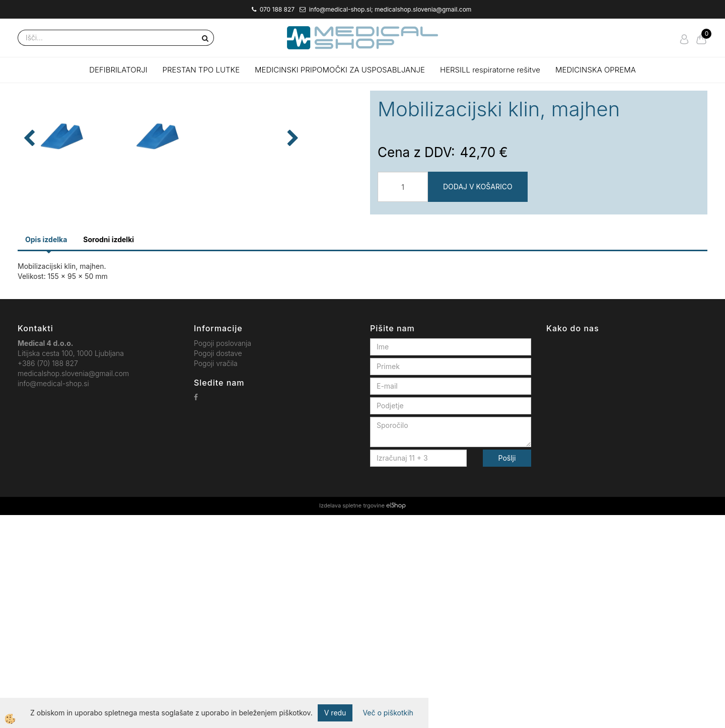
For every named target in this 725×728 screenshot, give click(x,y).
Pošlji (507, 671)
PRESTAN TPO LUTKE (201, 70)
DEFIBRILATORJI (118, 70)
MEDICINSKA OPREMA (596, 70)
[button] (342, 262)
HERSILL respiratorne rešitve (490, 70)
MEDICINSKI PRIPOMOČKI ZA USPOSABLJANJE (340, 70)
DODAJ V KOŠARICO (478, 187)
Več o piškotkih (388, 713)
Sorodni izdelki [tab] (108, 453)
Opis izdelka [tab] (46, 453)
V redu (335, 713)
